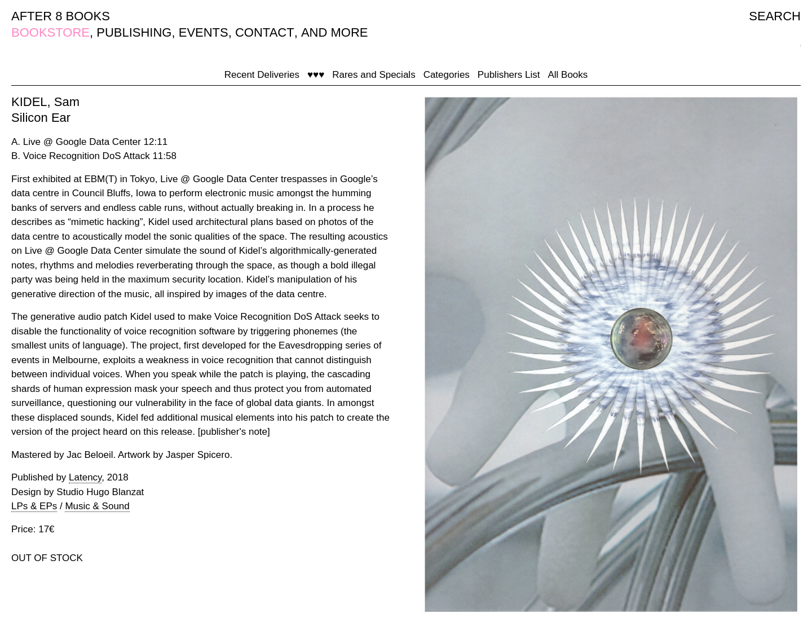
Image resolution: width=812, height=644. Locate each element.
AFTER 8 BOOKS (61, 16)
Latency (85, 477)
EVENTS (204, 32)
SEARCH (775, 16)
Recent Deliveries (262, 75)
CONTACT (265, 32)
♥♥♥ (316, 75)
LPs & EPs (34, 506)
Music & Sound (97, 506)
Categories (447, 75)
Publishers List (509, 75)
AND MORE (335, 32)
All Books (568, 75)
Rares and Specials (374, 75)
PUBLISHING (134, 32)
